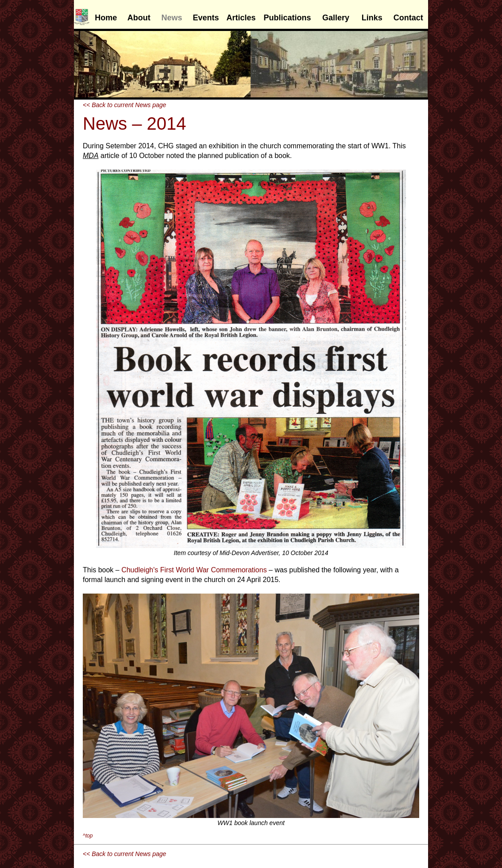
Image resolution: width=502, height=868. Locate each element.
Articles (241, 18)
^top (88, 836)
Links (372, 18)
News (172, 18)
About (139, 18)
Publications (288, 18)
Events (206, 18)
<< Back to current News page (124, 105)
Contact (408, 18)
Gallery (336, 18)
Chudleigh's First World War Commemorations (194, 570)
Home (106, 18)
